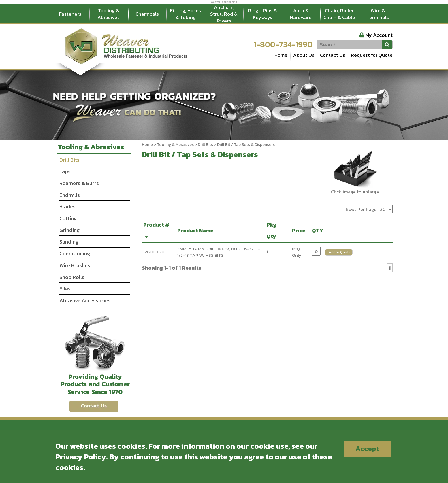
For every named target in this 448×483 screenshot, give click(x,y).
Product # (156, 230)
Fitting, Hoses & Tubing (186, 14)
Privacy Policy (81, 457)
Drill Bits (205, 145)
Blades (67, 206)
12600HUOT (155, 252)
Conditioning (75, 253)
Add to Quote (340, 252)
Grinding (69, 230)
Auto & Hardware (301, 14)
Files (65, 289)
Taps (65, 171)
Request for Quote (372, 55)
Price (300, 230)
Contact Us (333, 55)
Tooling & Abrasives (109, 14)
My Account (379, 35)
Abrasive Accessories (85, 300)
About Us (304, 55)
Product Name (196, 230)
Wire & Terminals (378, 14)
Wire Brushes (75, 265)
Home (281, 55)
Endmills (70, 195)
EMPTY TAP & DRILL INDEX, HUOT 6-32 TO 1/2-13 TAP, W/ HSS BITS (219, 252)
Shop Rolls (72, 277)
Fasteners (70, 14)
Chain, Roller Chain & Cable (339, 14)
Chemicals (147, 14)
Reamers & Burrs (79, 183)
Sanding (69, 242)
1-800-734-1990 (283, 44)
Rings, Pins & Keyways (262, 14)
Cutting (68, 218)
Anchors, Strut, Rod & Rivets (224, 14)
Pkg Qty (273, 230)
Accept (367, 449)
